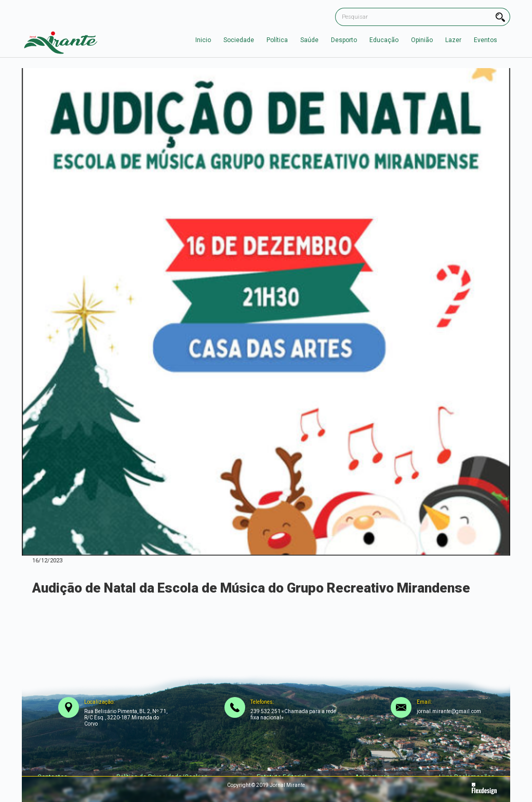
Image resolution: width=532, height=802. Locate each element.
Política (277, 40)
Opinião (422, 40)
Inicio (203, 40)
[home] (61, 40)
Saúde (309, 40)
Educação (384, 40)
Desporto (344, 40)
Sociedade (239, 40)
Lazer (453, 40)
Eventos (486, 40)
